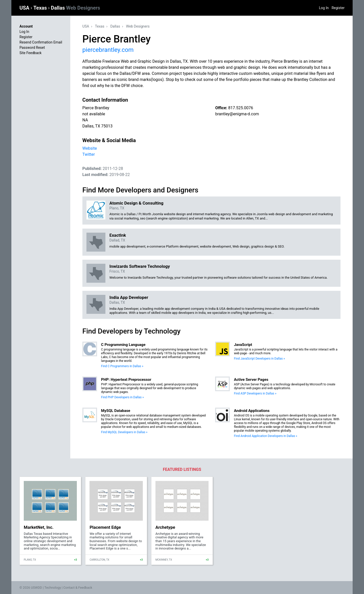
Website (90, 148)
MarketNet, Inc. (39, 527)
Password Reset (32, 48)
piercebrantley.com (108, 50)
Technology (53, 588)
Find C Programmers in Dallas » (122, 366)
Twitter (89, 154)
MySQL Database (116, 411)
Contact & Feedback (78, 588)
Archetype (165, 527)
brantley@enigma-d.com (237, 114)
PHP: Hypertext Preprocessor (126, 380)
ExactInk (118, 235)
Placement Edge (105, 527)
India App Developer (129, 297)
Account (26, 26)
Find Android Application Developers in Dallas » (265, 436)
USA (25, 8)
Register (338, 8)
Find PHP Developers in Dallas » (122, 397)
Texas (41, 8)
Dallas (75, 8)
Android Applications (252, 411)
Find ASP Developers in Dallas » (255, 393)
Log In (324, 8)
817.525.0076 (241, 108)
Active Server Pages (251, 380)
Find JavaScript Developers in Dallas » (259, 359)
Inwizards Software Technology (140, 266)
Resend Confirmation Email (41, 42)
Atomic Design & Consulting (136, 203)
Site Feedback (30, 53)
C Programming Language (123, 345)
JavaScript (243, 345)
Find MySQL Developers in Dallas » (124, 432)
